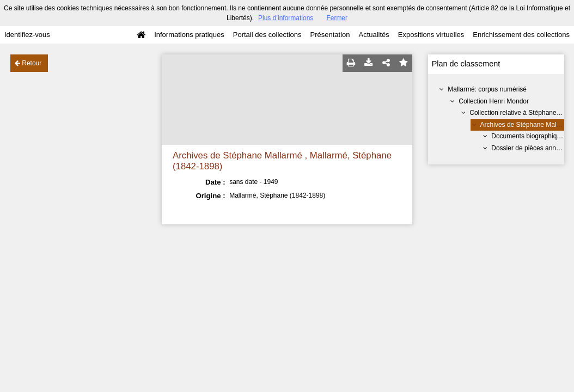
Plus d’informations (286, 18)
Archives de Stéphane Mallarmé (527, 125)
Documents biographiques (529, 136)
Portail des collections (267, 35)
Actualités (374, 35)
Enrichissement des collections (521, 35)
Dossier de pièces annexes (530, 148)
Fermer (337, 18)
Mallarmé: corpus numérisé (487, 89)
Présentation (330, 35)
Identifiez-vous (27, 35)
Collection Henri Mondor (494, 101)
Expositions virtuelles (431, 35)
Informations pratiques (189, 35)
